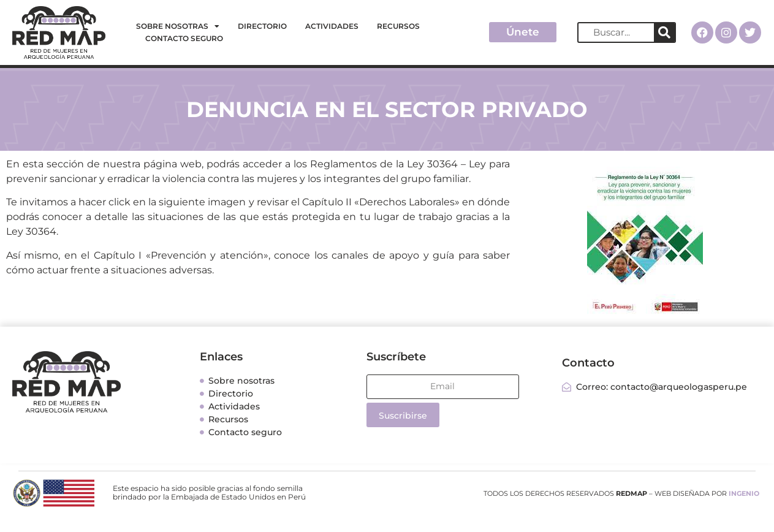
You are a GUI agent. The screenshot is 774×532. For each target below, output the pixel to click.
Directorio (262, 26)
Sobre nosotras (178, 26)
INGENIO (744, 493)
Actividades (332, 26)
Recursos (398, 26)
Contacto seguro (184, 38)
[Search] (664, 32)
